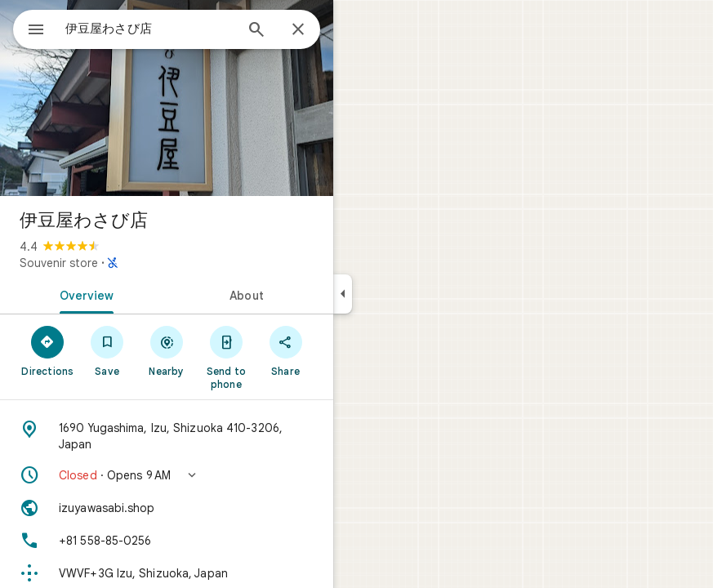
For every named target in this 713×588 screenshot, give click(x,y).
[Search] (256, 31)
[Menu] (36, 31)
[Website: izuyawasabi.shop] (167, 508)
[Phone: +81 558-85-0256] (167, 541)
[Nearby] (167, 350)
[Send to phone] (226, 357)
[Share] (285, 350)
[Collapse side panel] (343, 294)
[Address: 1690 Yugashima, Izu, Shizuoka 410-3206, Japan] (167, 436)
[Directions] (48, 350)
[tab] (83, 294)
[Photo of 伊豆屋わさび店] (167, 98)
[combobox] (149, 29)
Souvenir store (59, 263)
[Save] (107, 350)
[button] (167, 475)
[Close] (298, 30)
